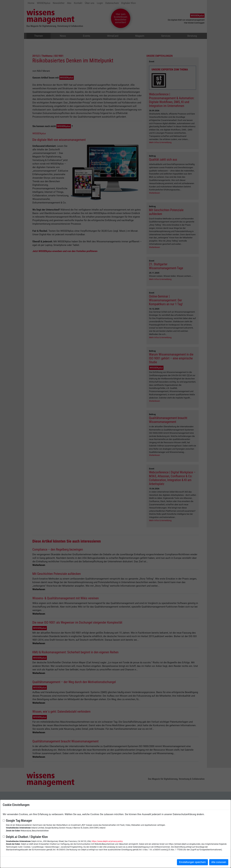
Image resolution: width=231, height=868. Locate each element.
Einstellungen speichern (192, 862)
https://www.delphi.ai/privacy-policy (107, 841)
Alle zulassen (219, 862)
